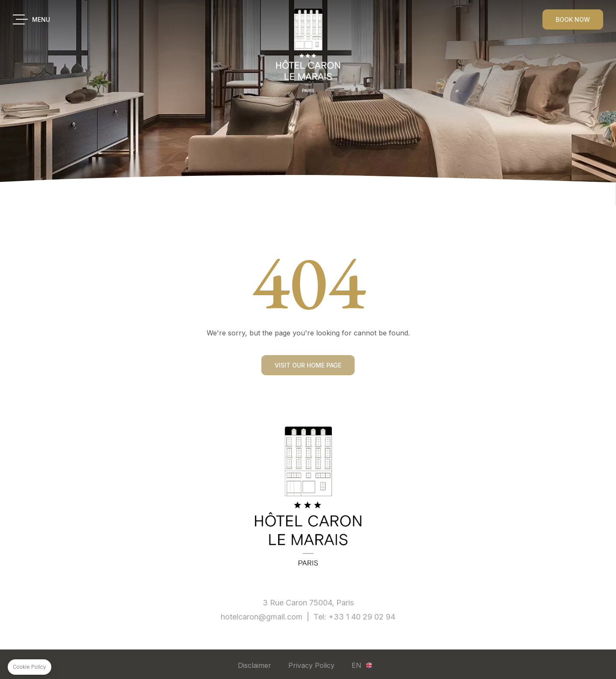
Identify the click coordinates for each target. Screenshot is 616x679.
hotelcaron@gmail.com (262, 617)
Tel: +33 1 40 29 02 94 (354, 617)
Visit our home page (308, 373)
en (357, 665)
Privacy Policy (311, 665)
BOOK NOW (573, 19)
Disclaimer (255, 665)
